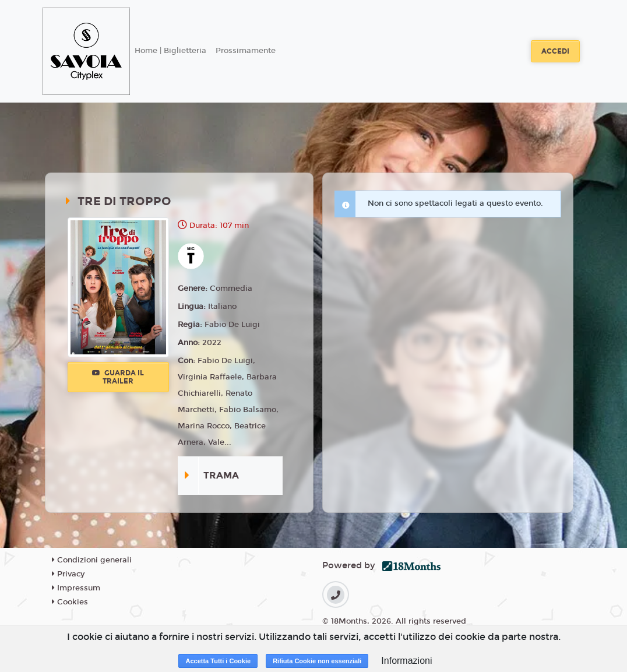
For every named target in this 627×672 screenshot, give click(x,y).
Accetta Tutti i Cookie (218, 661)
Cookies (70, 602)
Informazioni (406, 661)
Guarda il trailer (118, 377)
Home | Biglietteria (170, 51)
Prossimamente (246, 51)
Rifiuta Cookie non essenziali (317, 661)
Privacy (68, 574)
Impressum (76, 588)
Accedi (555, 51)
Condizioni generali (92, 560)
